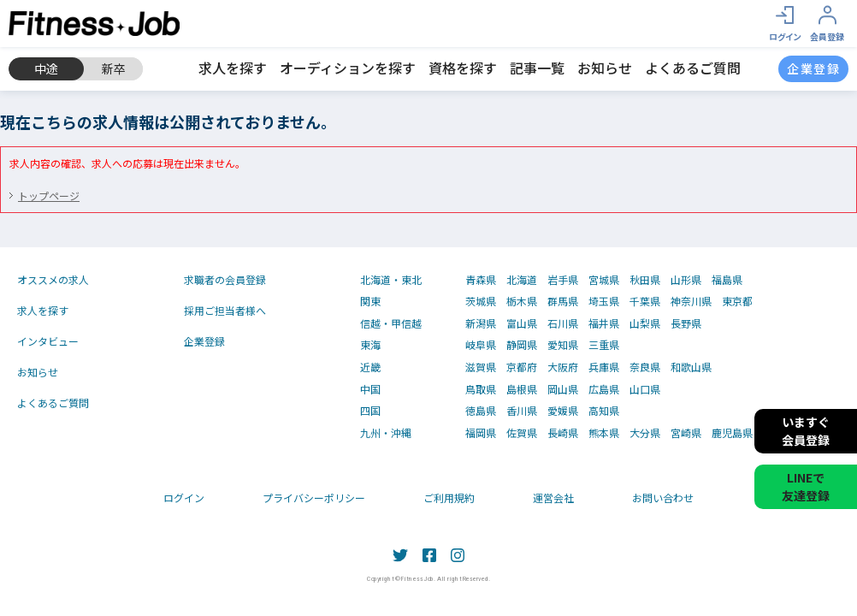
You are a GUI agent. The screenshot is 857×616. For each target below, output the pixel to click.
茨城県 (481, 301)
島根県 (522, 389)
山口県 (645, 389)
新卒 (114, 68)
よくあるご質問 (693, 68)
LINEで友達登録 (806, 486)
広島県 (604, 389)
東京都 (737, 301)
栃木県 (522, 301)
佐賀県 (522, 433)
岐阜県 (481, 345)
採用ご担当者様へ (225, 310)
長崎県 (563, 433)
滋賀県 (481, 367)
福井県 (604, 323)
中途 (46, 68)
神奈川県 (691, 301)
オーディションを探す (348, 68)
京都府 (522, 367)
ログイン (184, 498)
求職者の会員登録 (225, 279)
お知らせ (605, 68)
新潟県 (481, 323)
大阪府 (563, 367)
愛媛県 (563, 411)
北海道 (522, 280)
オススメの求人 (53, 279)
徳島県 (481, 411)
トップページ (49, 195)
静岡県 (522, 345)
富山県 (522, 323)
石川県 (563, 323)
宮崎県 (686, 433)
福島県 (727, 280)
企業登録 (204, 341)
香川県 (522, 411)
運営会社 (553, 498)
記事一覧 (537, 68)
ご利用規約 (449, 498)
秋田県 (645, 280)
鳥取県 (481, 389)
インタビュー (48, 341)
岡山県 (563, 389)
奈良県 (645, 367)
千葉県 (645, 301)
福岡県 (481, 433)
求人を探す (233, 68)
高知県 (604, 411)
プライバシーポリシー (314, 498)
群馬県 (563, 301)
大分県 (645, 433)
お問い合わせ (663, 498)
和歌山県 (691, 367)
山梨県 (645, 323)
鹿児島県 (732, 433)
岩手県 (563, 280)
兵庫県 (604, 367)
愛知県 (563, 345)
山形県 (686, 280)
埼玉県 (604, 301)
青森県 (481, 280)
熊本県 (604, 433)
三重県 (604, 345)
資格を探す (463, 68)
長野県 (686, 323)
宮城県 (604, 280)
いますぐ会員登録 (806, 431)
